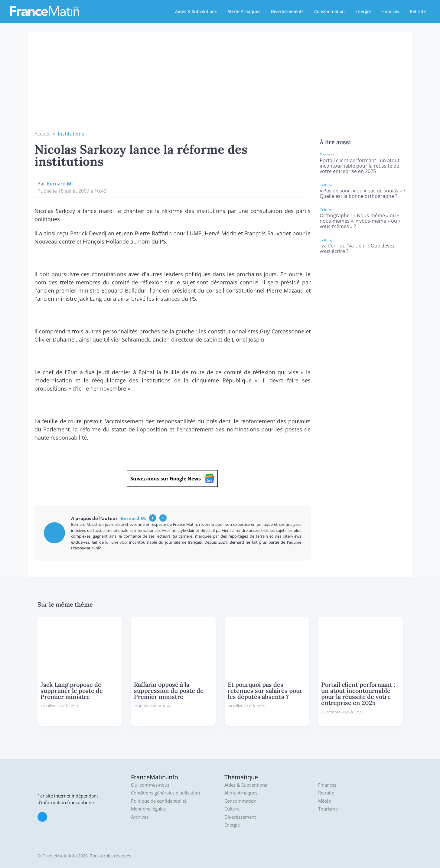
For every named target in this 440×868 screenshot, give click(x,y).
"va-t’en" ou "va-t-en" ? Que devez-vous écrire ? (358, 248)
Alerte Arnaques (244, 11)
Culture (232, 809)
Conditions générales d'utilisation (165, 793)
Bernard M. (60, 184)
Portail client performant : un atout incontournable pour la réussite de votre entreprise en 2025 (360, 166)
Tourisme (328, 809)
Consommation (329, 11)
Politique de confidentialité (159, 801)
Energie (363, 11)
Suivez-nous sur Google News (172, 478)
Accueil (42, 134)
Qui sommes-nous (150, 785)
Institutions (71, 134)
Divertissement (240, 817)
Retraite (418, 11)
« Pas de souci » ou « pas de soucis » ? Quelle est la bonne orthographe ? (362, 193)
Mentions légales (148, 809)
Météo (325, 801)
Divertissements (287, 11)
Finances (390, 11)
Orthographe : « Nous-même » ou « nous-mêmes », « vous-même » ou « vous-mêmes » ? (360, 221)
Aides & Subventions (196, 11)
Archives (140, 817)
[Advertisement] (220, 85)
